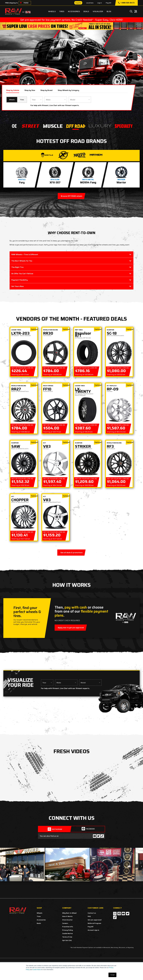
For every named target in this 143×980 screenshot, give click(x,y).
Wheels (52, 11)
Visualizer (98, 11)
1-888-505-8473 (126, 3)
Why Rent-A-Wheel (69, 913)
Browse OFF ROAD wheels (72, 196)
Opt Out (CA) (67, 940)
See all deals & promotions (71, 553)
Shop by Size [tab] (30, 90)
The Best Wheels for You (22, 261)
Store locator (67, 920)
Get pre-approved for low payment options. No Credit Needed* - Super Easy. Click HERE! (71, 20)
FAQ (89, 916)
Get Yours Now (18, 286)
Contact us (92, 913)
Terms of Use (67, 937)
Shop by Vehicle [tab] (13, 90)
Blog (109, 11)
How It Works (67, 916)
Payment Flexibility (19, 280)
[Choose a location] (21, 3)
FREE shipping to (11, 3)
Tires (62, 11)
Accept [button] (112, 975)
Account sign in (93, 930)
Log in (100, 3)
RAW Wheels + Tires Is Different (25, 254)
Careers (65, 923)
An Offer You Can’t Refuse (22, 274)
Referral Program (94, 923)
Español (78, 3)
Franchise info (68, 927)
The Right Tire (17, 267)
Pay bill (108, 3)
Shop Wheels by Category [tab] (68, 90)
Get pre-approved (95, 920)
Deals (86, 11)
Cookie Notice (37, 970)
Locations (90, 3)
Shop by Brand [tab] (46, 90)
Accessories (74, 11)
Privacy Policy (68, 930)
